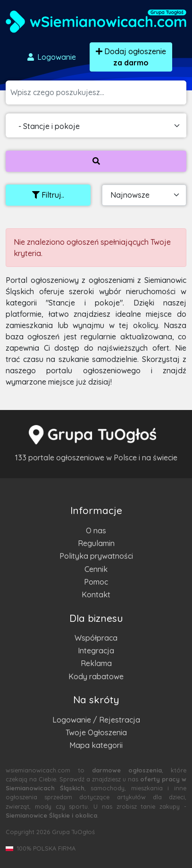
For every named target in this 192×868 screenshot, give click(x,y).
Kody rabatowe (96, 676)
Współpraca (96, 638)
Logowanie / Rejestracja (96, 720)
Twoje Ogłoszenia (96, 732)
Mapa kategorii (96, 745)
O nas (96, 530)
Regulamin (96, 543)
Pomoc (96, 582)
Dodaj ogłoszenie (131, 57)
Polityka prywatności (96, 556)
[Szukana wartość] (98, 92)
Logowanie (51, 57)
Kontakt (96, 595)
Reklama (96, 663)
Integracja (96, 651)
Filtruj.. (48, 195)
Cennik (96, 569)
